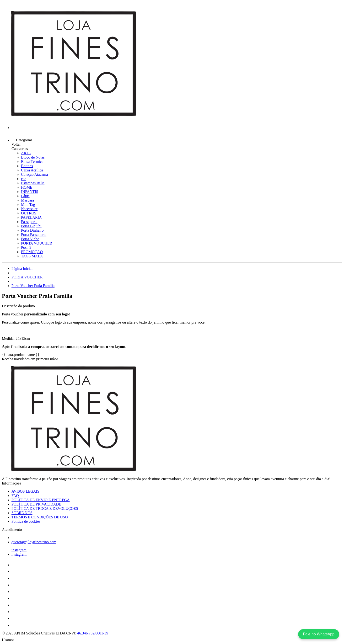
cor (23, 179)
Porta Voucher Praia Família (33, 286)
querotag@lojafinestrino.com (34, 542)
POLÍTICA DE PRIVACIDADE (36, 504)
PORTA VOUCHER (37, 243)
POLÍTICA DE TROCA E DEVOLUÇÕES (45, 508)
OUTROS (29, 213)
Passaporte (29, 222)
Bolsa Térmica (32, 162)
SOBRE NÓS (22, 513)
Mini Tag (28, 205)
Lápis (25, 196)
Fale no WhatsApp (319, 634)
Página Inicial (22, 269)
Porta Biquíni (31, 226)
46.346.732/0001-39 (93, 633)
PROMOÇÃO (32, 252)
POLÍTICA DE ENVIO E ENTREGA (41, 500)
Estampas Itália (33, 183)
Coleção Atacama (34, 174)
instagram (19, 550)
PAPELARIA (31, 217)
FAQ (15, 496)
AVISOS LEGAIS (25, 491)
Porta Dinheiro (32, 230)
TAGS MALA (32, 256)
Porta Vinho (30, 239)
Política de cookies (26, 521)
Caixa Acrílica (32, 170)
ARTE (26, 153)
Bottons (27, 166)
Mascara (27, 200)
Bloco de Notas (33, 157)
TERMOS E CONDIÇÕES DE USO (40, 517)
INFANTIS (30, 192)
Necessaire (29, 209)
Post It (26, 247)
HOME (27, 187)
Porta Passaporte (34, 235)
